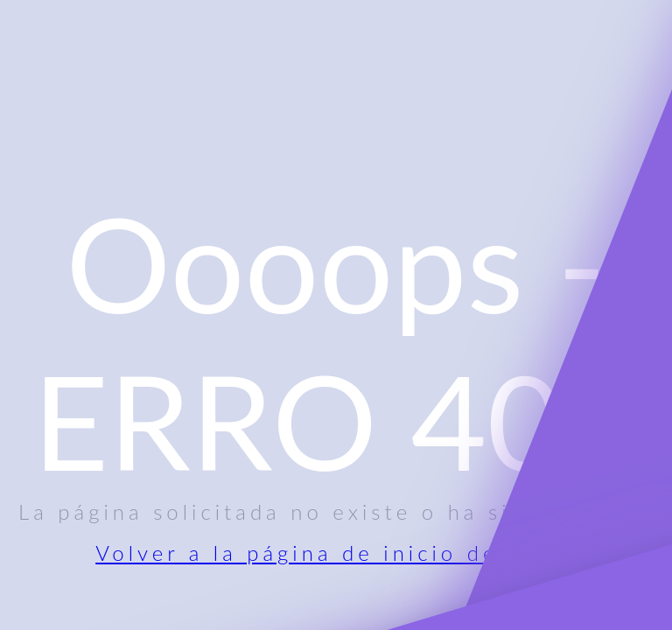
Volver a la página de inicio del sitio (336, 553)
